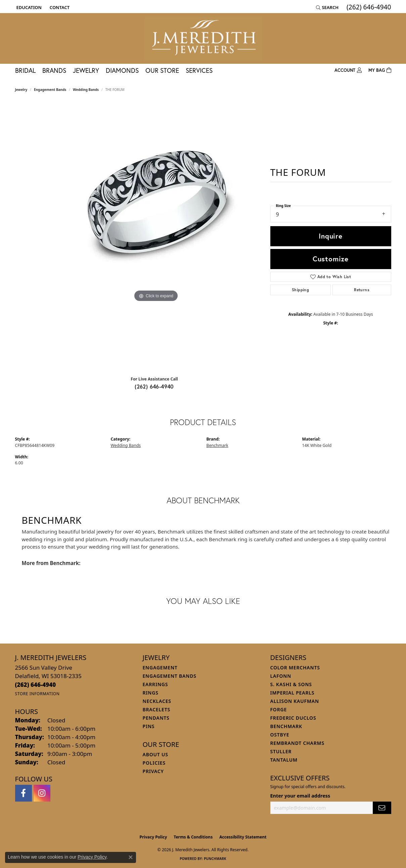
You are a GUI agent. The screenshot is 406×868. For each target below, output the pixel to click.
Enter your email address (300, 796)
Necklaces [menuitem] (157, 701)
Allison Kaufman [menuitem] (295, 701)
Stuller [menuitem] (281, 751)
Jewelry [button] (86, 70)
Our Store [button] (162, 70)
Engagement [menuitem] (160, 668)
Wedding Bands (86, 90)
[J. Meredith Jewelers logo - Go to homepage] (203, 38)
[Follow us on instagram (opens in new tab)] (42, 793)
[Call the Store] (36, 685)
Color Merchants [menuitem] (295, 668)
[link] (59, 7)
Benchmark (217, 445)
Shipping (300, 290)
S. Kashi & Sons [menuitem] (291, 684)
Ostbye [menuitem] (280, 735)
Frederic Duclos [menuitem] (293, 718)
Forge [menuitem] (279, 709)
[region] (156, 237)
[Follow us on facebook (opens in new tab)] (24, 793)
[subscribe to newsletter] (382, 808)
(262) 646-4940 (154, 386)
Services (199, 70)
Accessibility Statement (243, 837)
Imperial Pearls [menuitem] (292, 693)
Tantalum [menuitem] (284, 760)
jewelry (21, 90)
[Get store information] (37, 694)
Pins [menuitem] (149, 726)
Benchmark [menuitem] (286, 726)
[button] (28, 7)
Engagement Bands (50, 90)
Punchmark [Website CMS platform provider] (215, 859)
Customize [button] (331, 259)
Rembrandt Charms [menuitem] (297, 743)
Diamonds (122, 70)
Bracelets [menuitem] (156, 709)
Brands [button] (54, 70)
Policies (154, 763)
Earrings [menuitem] (155, 684)
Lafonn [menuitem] (281, 676)
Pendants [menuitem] (156, 718)
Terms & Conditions (193, 837)
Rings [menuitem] (151, 693)
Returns (362, 290)
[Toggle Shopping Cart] (380, 70)
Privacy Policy (153, 837)
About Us (155, 754)
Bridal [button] (25, 70)
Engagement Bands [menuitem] (170, 676)
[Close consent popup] (131, 857)
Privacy (153, 771)
